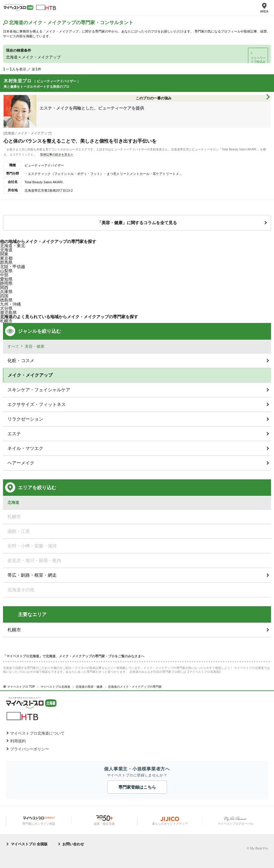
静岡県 (6, 283)
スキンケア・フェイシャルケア (39, 390)
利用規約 (18, 741)
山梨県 (6, 271)
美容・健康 (35, 346)
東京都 (6, 258)
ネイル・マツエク (25, 448)
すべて (13, 346)
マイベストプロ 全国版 (29, 844)
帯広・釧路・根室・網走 (32, 575)
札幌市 (14, 630)
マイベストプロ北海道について (37, 733)
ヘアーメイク (21, 463)
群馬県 (6, 262)
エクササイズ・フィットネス (37, 404)
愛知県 (6, 279)
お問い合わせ (73, 844)
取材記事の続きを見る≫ (57, 154)
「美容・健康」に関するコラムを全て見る (137, 223)
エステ (14, 434)
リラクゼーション (25, 419)
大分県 (6, 308)
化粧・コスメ (21, 360)
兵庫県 (6, 292)
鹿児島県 (8, 313)
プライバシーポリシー (30, 749)
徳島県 (6, 300)
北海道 (6, 250)
